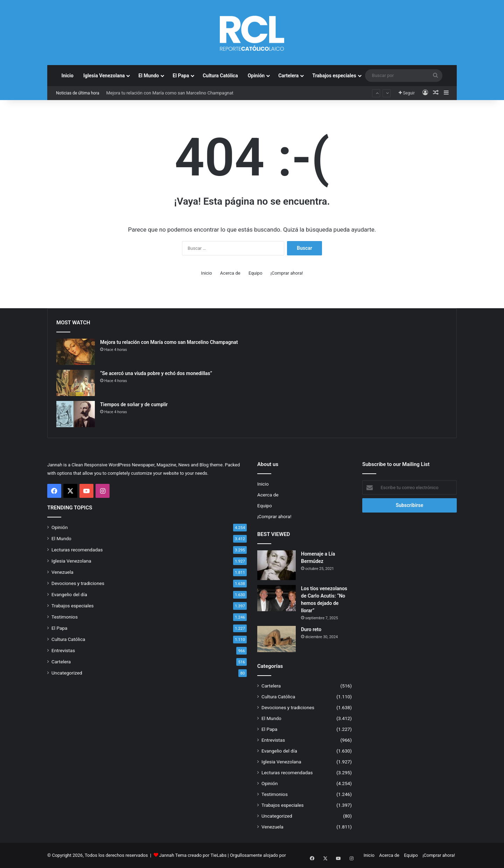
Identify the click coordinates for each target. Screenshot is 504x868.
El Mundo (149, 76)
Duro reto (311, 629)
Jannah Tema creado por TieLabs (193, 855)
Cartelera (288, 76)
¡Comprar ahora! (287, 273)
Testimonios (65, 617)
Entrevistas (63, 650)
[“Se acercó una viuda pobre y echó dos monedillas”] (76, 383)
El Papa (181, 76)
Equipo (255, 273)
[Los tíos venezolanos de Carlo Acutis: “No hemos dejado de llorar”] (276, 598)
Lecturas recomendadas (77, 550)
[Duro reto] (276, 639)
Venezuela (62, 572)
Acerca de (230, 273)
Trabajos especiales (334, 76)
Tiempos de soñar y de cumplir (134, 404)
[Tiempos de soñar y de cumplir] (76, 414)
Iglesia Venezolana (104, 76)
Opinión (256, 76)
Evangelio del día (69, 594)
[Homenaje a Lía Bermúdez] (276, 565)
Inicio (67, 76)
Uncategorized (67, 673)
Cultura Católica (220, 76)
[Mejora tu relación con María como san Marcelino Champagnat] (76, 352)
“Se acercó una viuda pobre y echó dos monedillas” (156, 373)
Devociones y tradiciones (78, 583)
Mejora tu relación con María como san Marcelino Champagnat (170, 93)
